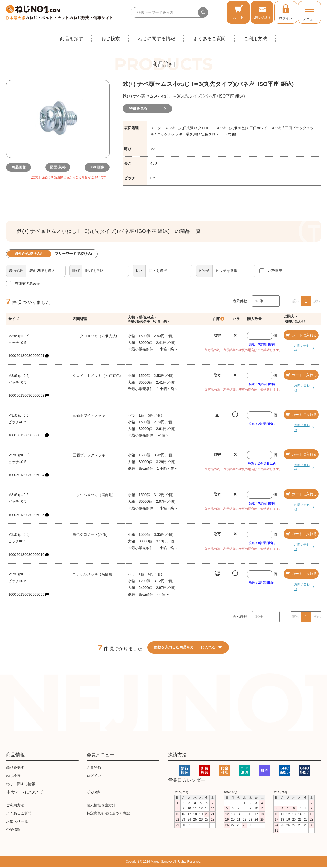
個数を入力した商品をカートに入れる (188, 648)
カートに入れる (301, 336)
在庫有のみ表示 (28, 284)
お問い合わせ (262, 12)
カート (238, 12)
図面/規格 (58, 167)
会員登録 (94, 768)
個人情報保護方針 (101, 805)
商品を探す (72, 39)
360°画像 (94, 167)
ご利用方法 (255, 39)
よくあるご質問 (209, 39)
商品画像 (22, 167)
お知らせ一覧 (17, 822)
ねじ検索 (111, 39)
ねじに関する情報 (157, 39)
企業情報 (13, 830)
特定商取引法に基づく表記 (108, 814)
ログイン (286, 12)
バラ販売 (275, 271)
